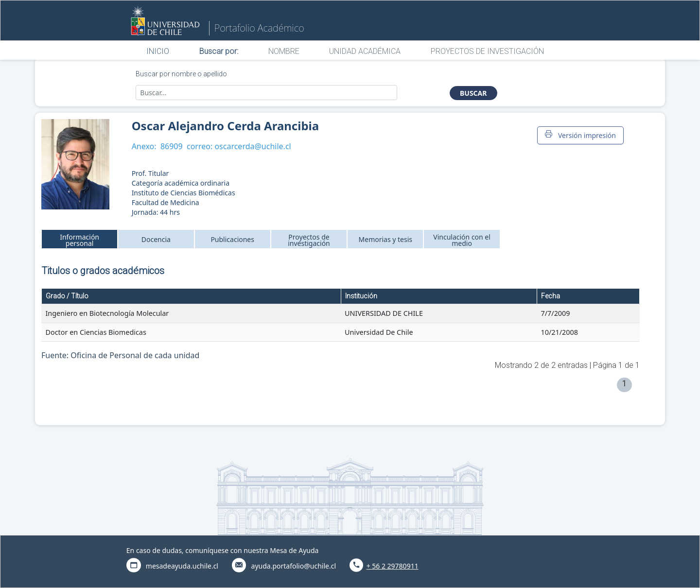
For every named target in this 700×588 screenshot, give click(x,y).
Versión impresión (580, 135)
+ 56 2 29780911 (393, 566)
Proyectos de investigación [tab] (309, 240)
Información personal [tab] (79, 240)
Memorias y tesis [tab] (386, 239)
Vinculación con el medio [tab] (462, 240)
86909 (172, 146)
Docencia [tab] (156, 239)
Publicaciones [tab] (232, 239)
